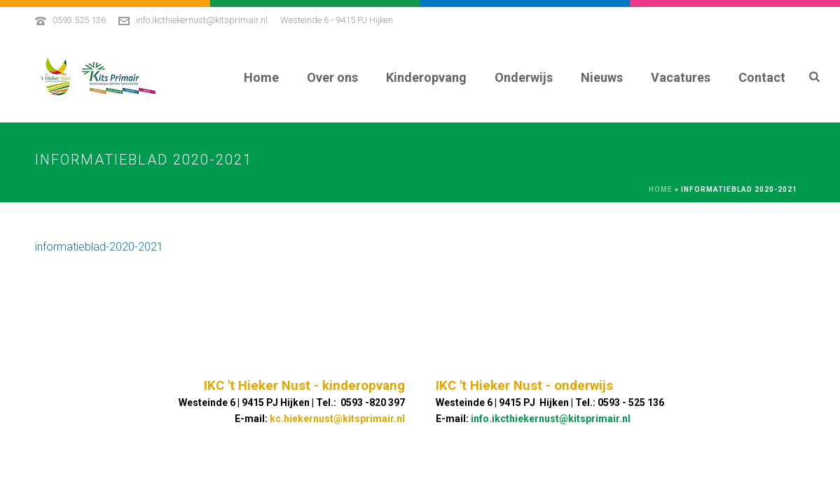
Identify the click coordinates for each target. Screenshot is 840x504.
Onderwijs (524, 77)
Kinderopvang (426, 77)
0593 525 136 (79, 20)
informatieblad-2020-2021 (99, 247)
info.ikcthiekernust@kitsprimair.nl (202, 20)
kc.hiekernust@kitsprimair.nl (337, 419)
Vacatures (681, 77)
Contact (762, 77)
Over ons (332, 77)
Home (261, 77)
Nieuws (602, 77)
